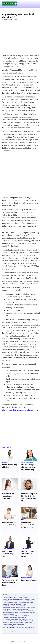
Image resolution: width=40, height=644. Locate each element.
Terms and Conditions (25, 642)
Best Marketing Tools (8, 621)
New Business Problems (8, 617)
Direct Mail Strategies (18, 624)
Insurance (24, 491)
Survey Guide (17, 603)
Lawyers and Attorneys (8, 549)
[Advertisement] (19, 37)
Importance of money (29, 580)
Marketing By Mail (19, 622)
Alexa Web (15, 596)
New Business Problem (21, 617)
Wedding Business (32, 611)
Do (3, 619)
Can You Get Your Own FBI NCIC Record (28, 554)
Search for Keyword (7, 606)
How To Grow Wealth (27, 462)
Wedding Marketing (21, 611)
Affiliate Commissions (23, 597)
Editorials (5, 11)
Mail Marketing (29, 622)
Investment (5, 520)
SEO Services (23, 604)
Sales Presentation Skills (8, 616)
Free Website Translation (9, 612)
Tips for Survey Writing (28, 603)
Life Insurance (6, 577)
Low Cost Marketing (8, 599)
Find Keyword (17, 606)
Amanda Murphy (8, 19)
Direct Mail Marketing (8, 622)
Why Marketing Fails (12, 14)
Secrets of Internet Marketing (10, 626)
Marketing (5, 462)
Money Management (27, 577)
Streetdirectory (17, 642)
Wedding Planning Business (9, 611)
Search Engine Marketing (9, 604)
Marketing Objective (30, 608)
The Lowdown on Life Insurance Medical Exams (10, 583)
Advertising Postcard (18, 599)
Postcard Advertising (30, 599)
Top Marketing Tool (30, 621)
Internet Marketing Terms (9, 627)
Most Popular (7, 447)
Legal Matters (25, 549)
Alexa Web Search (7, 596)
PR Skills (30, 601)
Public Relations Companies (9, 601)
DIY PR (31, 619)
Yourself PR (24, 619)
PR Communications (22, 601)
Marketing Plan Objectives (9, 608)
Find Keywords (25, 606)
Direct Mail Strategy (7, 624)
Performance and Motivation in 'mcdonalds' (8, 496)
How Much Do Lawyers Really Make (7, 554)
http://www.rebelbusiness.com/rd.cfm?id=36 (19, 410)
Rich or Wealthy (27, 465)
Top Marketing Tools (19, 621)
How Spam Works (7, 609)
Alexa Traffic (22, 596)
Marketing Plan (20, 608)
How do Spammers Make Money (21, 609)
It (5, 619)
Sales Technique (29, 616)
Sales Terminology (20, 627)
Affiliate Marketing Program (9, 597)
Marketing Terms (30, 627)
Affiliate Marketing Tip (8, 614)
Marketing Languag (31, 612)
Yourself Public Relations (12, 619)
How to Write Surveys (8, 603)
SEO (17, 604)
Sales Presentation (19, 616)
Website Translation (20, 612)
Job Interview (25, 520)
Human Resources (7, 491)
